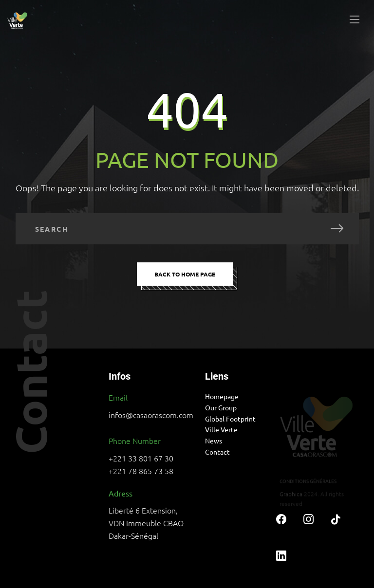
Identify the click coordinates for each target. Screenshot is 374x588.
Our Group (221, 407)
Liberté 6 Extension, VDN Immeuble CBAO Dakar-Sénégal (146, 523)
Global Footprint (230, 419)
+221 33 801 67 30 (141, 458)
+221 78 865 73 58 (141, 471)
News (214, 441)
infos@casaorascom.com (151, 415)
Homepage (222, 396)
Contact (217, 452)
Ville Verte (221, 429)
